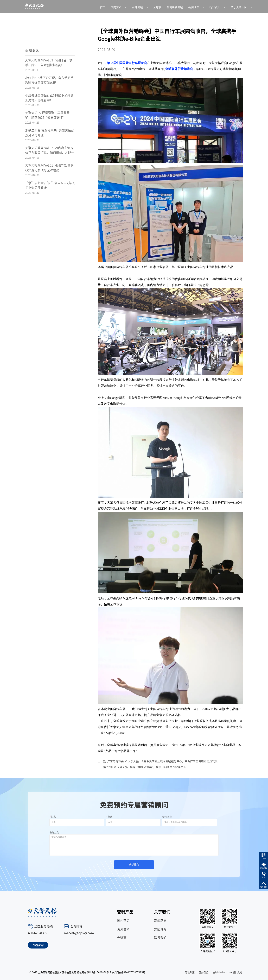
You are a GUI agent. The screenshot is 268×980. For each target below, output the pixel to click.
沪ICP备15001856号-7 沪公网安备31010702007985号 (116, 972)
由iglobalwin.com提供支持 (228, 972)
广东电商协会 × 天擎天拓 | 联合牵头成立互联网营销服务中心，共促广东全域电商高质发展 (162, 761)
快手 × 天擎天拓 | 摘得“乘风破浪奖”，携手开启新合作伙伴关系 (147, 767)
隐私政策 (190, 972)
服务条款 (204, 972)
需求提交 (134, 864)
